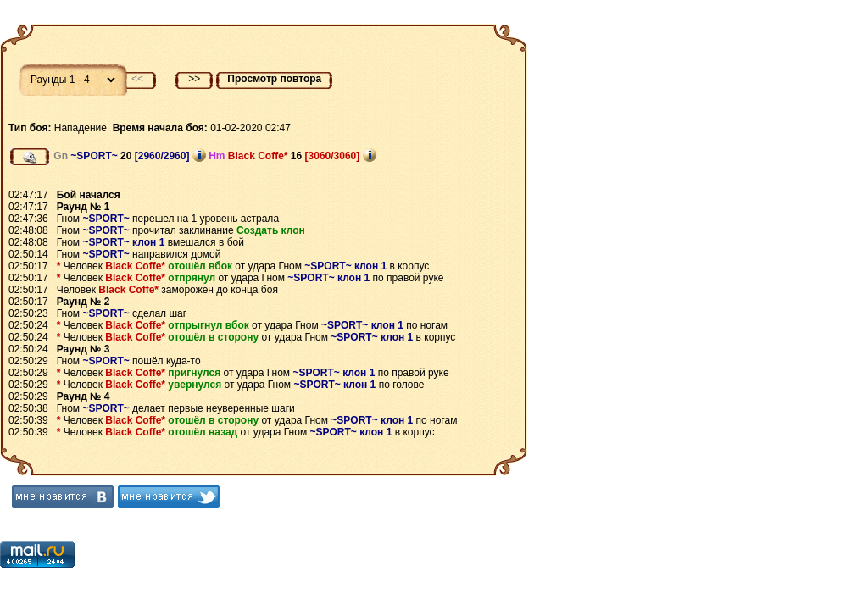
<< (137, 79)
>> (194, 79)
